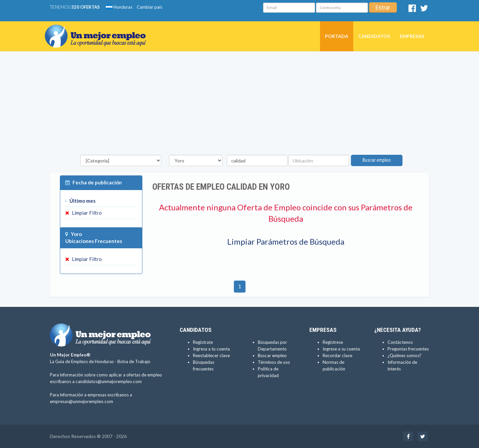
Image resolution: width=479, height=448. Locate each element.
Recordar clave (337, 355)
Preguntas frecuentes (408, 349)
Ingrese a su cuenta (341, 349)
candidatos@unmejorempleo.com (109, 381)
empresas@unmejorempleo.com (81, 401)
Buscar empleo (377, 160)
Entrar (383, 7)
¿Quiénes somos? (404, 355)
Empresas (412, 36)
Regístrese (333, 342)
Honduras (119, 7)
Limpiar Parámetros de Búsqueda (286, 241)
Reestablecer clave (211, 355)
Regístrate (203, 342)
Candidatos (374, 36)
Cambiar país (150, 7)
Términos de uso (274, 362)
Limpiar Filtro (83, 213)
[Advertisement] (239, 105)
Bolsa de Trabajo (134, 361)
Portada (337, 36)
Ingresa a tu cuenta (211, 349)
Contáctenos (400, 342)
